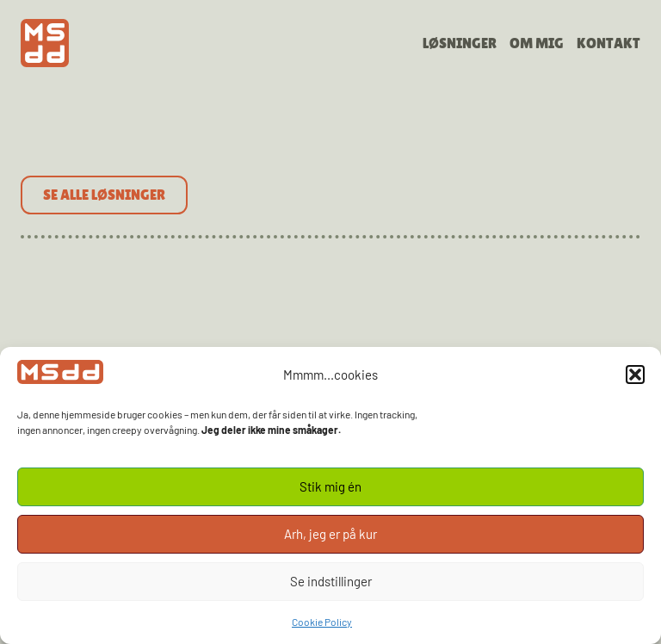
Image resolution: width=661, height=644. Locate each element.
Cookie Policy (322, 622)
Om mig (537, 43)
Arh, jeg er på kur (330, 534)
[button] (635, 375)
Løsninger (460, 43)
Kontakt (608, 43)
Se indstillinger (331, 581)
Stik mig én (330, 486)
